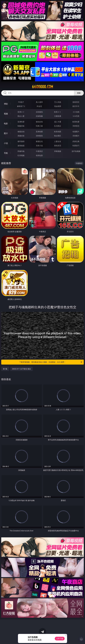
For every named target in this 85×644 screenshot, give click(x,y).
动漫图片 (76, 132)
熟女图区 (58, 136)
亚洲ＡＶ (21, 112)
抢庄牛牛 (76, 106)
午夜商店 (39, 151)
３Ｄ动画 (76, 112)
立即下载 (60, 639)
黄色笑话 (58, 146)
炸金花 (39, 106)
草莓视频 (58, 151)
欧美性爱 (76, 122)
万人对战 (58, 102)
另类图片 (76, 136)
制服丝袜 (21, 126)
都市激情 (21, 141)
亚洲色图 (39, 132)
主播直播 (58, 116)
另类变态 (76, 126)
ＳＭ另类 (76, 116)
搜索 (79, 93)
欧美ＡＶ (58, 112)
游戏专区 (76, 102)
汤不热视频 (76, 151)
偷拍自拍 (39, 122)
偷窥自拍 (21, 132)
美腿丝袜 (21, 136)
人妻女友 (58, 141)
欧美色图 (58, 132)
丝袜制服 (39, 116)
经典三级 (39, 126)
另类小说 (39, 146)
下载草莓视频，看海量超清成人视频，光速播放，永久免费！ (51, 362)
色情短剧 (39, 155)
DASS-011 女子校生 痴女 (21, 369)
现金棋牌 (58, 106)
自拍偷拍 (39, 112)
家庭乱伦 (39, 141)
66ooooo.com (42, 87)
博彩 (6, 104)
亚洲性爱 (21, 122)
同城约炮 (21, 151)
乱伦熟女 (58, 126)
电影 (6, 123)
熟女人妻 (21, 116)
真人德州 (39, 102)
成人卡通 (58, 122)
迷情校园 (21, 146)
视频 (6, 114)
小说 (6, 143)
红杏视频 (21, 155)
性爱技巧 (76, 146)
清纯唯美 (39, 136)
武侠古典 (76, 141)
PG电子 (21, 102)
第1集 (5, 369)
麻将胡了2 (21, 106)
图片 (6, 133)
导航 (6, 153)
